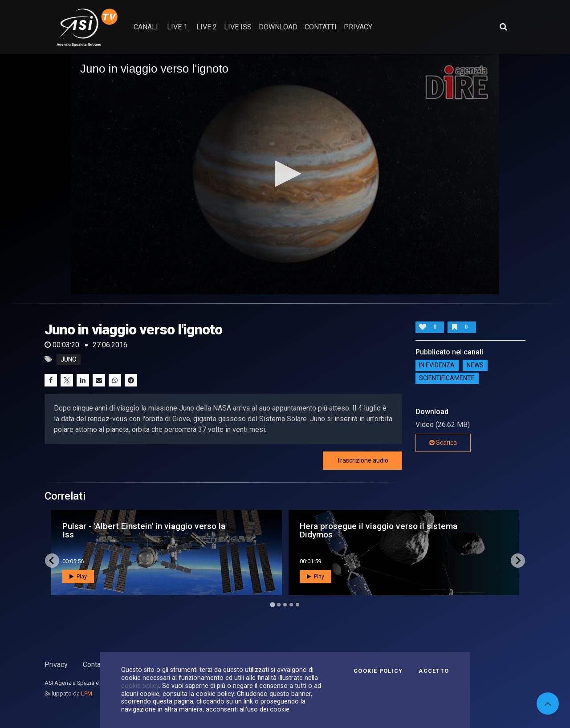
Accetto (434, 671)
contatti (321, 27)
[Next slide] (518, 561)
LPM (87, 693)
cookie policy (140, 686)
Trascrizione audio (362, 460)
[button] (285, 174)
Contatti (95, 665)
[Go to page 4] (291, 605)
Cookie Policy (378, 671)
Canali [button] (146, 27)
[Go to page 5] (297, 605)
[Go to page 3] (285, 605)
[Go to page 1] (272, 604)
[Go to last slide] (52, 561)
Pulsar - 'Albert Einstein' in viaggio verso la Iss (144, 530)
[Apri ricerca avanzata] (503, 27)
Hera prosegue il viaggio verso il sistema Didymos (379, 530)
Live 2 (207, 27)
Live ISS (238, 27)
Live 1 (177, 27)
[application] (285, 174)
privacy (358, 27)
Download (278, 27)
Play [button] (78, 577)
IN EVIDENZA (437, 366)
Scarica (443, 443)
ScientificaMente (447, 378)
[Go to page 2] (279, 605)
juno (69, 359)
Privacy (56, 665)
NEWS (475, 366)
